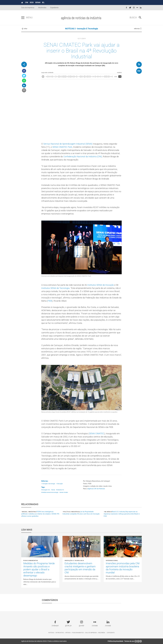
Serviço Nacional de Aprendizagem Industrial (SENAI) (68, 144)
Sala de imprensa (91, 633)
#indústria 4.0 (60, 490)
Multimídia (42, 8)
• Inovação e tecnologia (48, 484)
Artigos (68, 633)
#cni (49, 490)
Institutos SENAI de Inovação (101, 285)
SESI (32, 2)
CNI (27, 2)
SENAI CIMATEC (97, 433)
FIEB (50, 301)
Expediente (54, 8)
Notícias (51, 633)
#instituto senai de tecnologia (50, 492)
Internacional (112, 561)
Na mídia (108, 512)
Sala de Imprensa (28, 8)
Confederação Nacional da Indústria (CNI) (83, 156)
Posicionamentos (31, 561)
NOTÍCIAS (70, 29)
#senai (53, 490)
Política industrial (72, 512)
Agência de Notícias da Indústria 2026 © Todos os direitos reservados (44, 641)
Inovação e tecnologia (88, 29)
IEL (43, 2)
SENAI (38, 2)
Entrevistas (60, 633)
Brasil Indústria (29, 512)
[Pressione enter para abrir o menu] (23, 18)
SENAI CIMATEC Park (62, 147)
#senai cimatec (64, 492)
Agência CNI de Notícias (96, 489)
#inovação (44, 490)
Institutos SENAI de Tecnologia (55, 288)
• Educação (59, 484)
